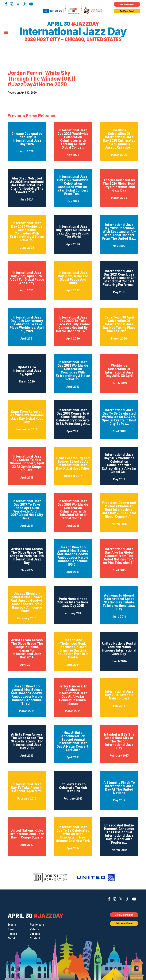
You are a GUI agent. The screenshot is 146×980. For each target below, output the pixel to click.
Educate (35, 934)
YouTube (31, 4)
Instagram (12, 4)
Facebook (6, 4)
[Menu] (6, 33)
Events (12, 925)
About (11, 938)
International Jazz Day (73, 32)
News (11, 929)
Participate (37, 925)
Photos (12, 934)
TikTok (24, 4)
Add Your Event (127, 11)
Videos (34, 929)
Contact (35, 938)
